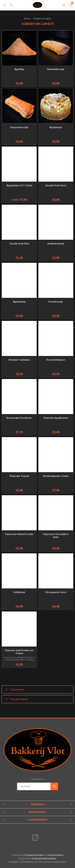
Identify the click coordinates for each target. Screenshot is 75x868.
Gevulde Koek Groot (56, 185)
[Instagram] (35, 838)
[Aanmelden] (34, 786)
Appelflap (19, 69)
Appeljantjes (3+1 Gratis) (19, 185)
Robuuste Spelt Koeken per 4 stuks (19, 652)
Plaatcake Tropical (19, 476)
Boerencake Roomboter (19, 418)
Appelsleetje (19, 302)
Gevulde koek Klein (19, 244)
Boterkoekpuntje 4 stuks (56, 476)
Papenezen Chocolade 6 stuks (56, 536)
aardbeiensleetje (56, 244)
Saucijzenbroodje (19, 127)
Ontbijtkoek (19, 592)
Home (27, 19)
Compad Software (34, 855)
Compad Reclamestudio (44, 858)
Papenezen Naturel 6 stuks (19, 534)
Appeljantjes (56, 127)
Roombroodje (56, 302)
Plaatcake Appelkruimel (56, 418)
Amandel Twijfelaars (19, 360)
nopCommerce (56, 855)
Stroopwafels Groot (56, 592)
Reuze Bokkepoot (56, 360)
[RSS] (41, 838)
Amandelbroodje (56, 69)
